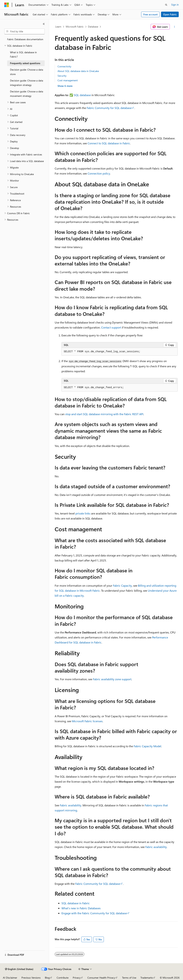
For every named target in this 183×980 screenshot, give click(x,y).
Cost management (68, 80)
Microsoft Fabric (75, 27)
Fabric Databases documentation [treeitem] (25, 39)
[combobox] (24, 31)
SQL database (82, 95)
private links (83, 513)
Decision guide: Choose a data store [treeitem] (27, 72)
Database (93, 27)
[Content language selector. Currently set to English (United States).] (19, 969)
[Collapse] (44, 24)
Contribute (63, 978)
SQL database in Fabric (76, 903)
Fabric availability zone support (112, 679)
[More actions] (174, 27)
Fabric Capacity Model (147, 746)
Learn (58, 27)
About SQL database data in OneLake (78, 71)
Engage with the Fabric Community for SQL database (94, 913)
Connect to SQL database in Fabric (109, 143)
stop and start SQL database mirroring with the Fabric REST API (104, 414)
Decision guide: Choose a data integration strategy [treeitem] (27, 83)
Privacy (77, 978)
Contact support (111, 327)
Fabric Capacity (122, 585)
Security (62, 76)
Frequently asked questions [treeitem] (25, 63)
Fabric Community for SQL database (109, 108)
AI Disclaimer (10, 978)
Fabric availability (71, 805)
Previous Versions (31, 978)
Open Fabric (170, 14)
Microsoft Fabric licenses (87, 721)
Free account (150, 14)
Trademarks (147, 978)
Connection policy (99, 173)
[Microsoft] (7, 5)
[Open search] (166, 5)
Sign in (175, 5)
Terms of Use (129, 978)
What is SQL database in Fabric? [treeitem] (23, 54)
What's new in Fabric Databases (81, 908)
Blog (47, 978)
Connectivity (64, 66)
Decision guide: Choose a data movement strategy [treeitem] (27, 94)
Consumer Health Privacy (101, 978)
